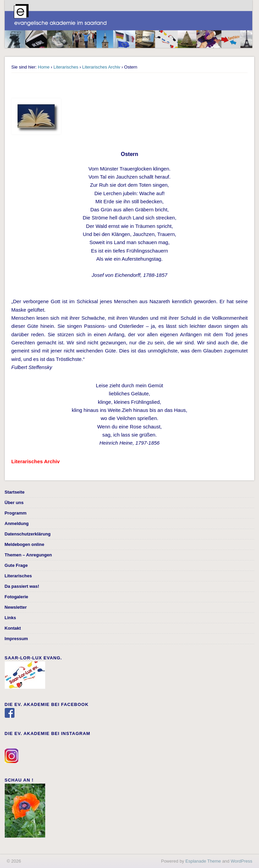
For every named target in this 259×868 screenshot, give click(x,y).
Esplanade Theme (203, 861)
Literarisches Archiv (101, 67)
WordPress (241, 861)
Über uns (14, 503)
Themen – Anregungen (28, 555)
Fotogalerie (17, 597)
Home (44, 67)
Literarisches (66, 67)
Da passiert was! (22, 586)
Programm (16, 513)
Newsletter (16, 607)
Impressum (16, 639)
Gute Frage (16, 565)
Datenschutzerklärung (28, 534)
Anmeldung (17, 523)
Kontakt (13, 628)
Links (10, 618)
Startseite (15, 492)
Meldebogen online (25, 544)
